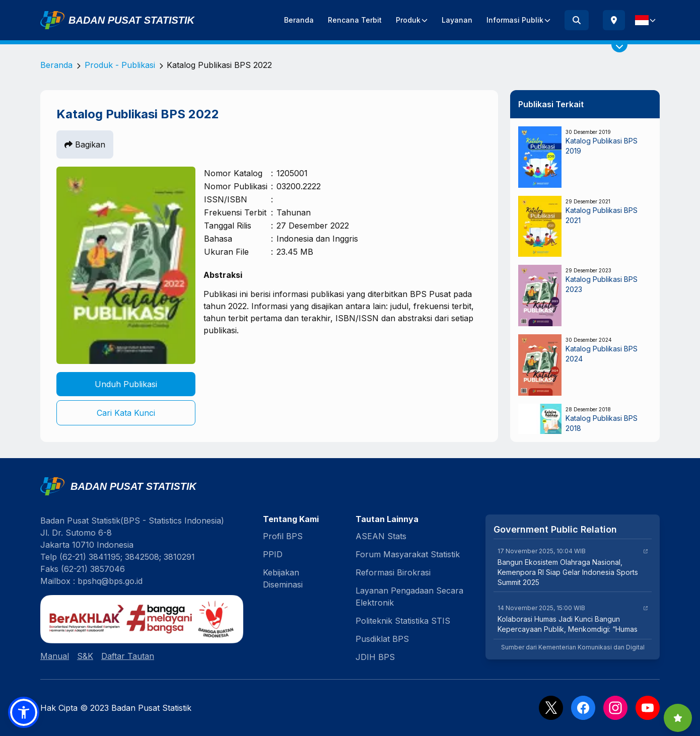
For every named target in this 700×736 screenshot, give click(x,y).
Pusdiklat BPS (382, 639)
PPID (273, 554)
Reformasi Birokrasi (393, 572)
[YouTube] (648, 708)
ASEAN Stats (381, 536)
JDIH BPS (375, 657)
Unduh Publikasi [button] (126, 384)
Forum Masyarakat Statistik (408, 554)
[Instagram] (615, 708)
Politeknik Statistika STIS (403, 621)
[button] (24, 712)
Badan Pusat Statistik (131, 20)
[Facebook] (583, 708)
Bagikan (85, 144)
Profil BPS (283, 536)
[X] (551, 708)
